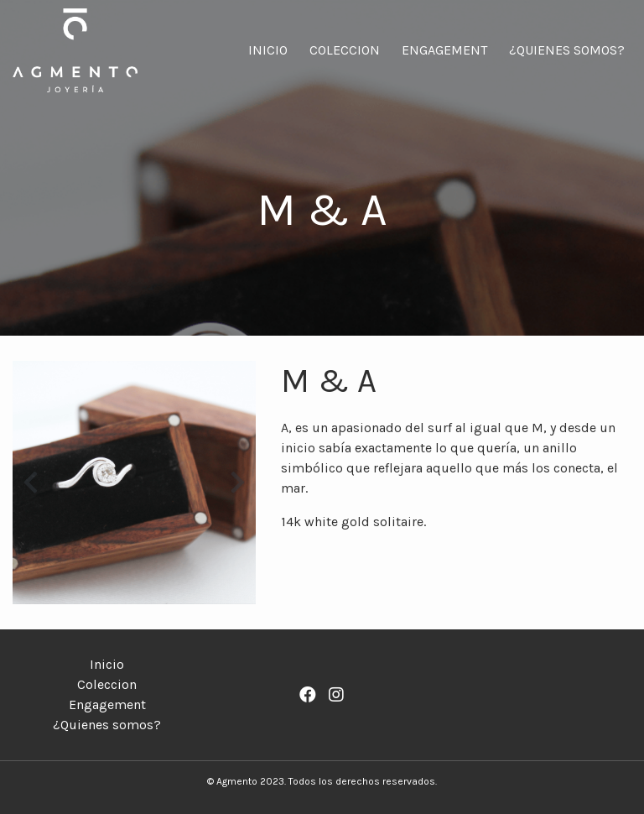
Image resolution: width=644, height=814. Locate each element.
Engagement (444, 50)
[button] (31, 483)
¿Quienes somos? (567, 50)
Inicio (268, 50)
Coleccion (345, 50)
